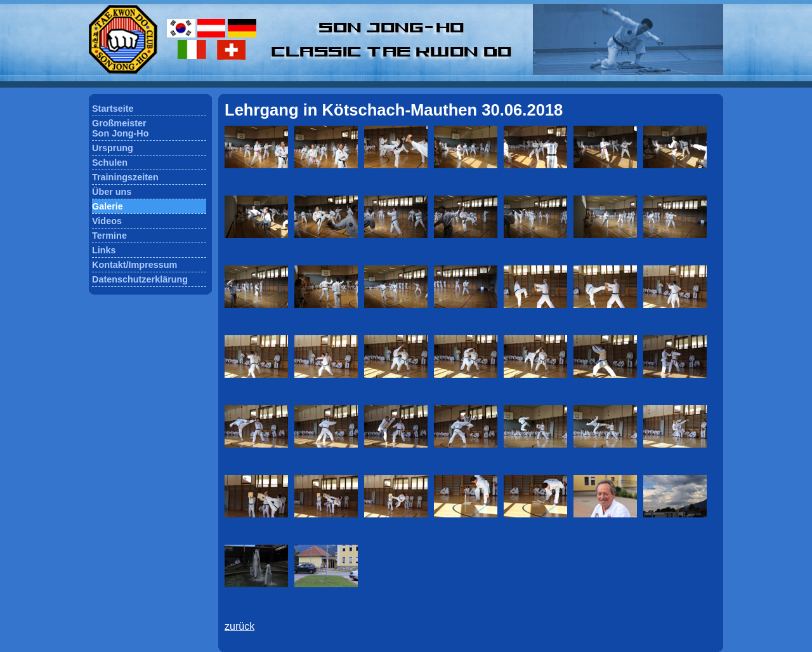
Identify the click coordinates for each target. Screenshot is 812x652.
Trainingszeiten (125, 177)
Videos (107, 221)
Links (104, 250)
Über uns (112, 192)
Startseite (113, 109)
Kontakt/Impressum (134, 265)
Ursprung (113, 148)
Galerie (108, 206)
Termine (109, 236)
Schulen (110, 163)
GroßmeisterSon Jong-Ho (121, 128)
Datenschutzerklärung (140, 279)
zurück (239, 626)
